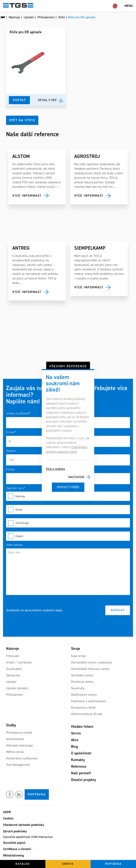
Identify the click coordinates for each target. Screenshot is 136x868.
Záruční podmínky (15, 831)
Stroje (68, 510)
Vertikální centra (82, 675)
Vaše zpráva (14, 545)
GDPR (7, 812)
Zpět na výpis (22, 120)
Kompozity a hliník (83, 708)
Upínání (11, 682)
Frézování (13, 656)
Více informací (27, 196)
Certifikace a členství (17, 849)
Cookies (8, 818)
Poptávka (37, 794)
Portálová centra (82, 682)
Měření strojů (15, 752)
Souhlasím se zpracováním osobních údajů (34, 610)
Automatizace (15, 739)
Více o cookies (55, 469)
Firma (10, 469)
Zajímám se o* (16, 488)
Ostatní (68, 536)
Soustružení (14, 669)
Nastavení (76, 477)
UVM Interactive (42, 837)
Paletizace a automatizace (88, 701)
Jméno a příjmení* (18, 413)
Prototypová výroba (19, 733)
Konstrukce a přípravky (22, 758)
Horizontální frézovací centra (90, 669)
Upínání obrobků (17, 688)
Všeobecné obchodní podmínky (24, 825)
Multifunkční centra (84, 695)
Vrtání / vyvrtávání (19, 662)
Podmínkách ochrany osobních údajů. (67, 449)
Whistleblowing (13, 855)
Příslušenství (15, 695)
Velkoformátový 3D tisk (87, 714)
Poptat (19, 100)
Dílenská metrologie (19, 745)
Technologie (68, 523)
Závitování (13, 675)
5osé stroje (78, 656)
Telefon (11, 451)
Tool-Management (18, 765)
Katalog (23, 864)
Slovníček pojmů (14, 843)
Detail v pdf (47, 100)
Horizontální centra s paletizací (92, 662)
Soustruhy (78, 688)
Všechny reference (68, 366)
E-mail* (11, 432)
